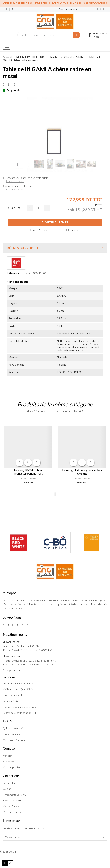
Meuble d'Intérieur (12, 806)
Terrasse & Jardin (12, 801)
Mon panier (9, 762)
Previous (52, 494)
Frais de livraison (15, 181)
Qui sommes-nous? (13, 728)
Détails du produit (23, 248)
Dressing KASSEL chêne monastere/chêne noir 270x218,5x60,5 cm (28, 472)
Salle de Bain (9, 783)
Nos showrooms (15, 190)
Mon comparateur (12, 767)
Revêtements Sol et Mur (15, 795)
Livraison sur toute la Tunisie (18, 684)
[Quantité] (38, 208)
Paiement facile (11, 701)
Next (58, 494)
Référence (13, 273)
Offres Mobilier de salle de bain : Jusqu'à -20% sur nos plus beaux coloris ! (55, 3)
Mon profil (8, 756)
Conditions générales (14, 740)
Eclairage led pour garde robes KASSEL (82, 472)
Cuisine (7, 789)
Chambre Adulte (28, 478)
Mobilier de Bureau (13, 812)
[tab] (55, 248)
